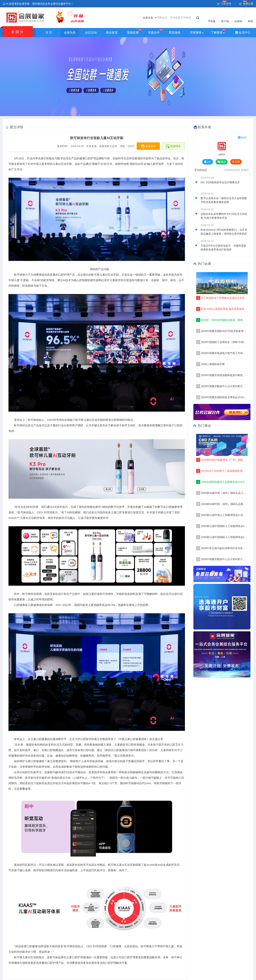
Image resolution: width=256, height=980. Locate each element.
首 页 (49, 32)
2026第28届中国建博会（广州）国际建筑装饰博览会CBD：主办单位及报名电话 (222, 460)
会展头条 (70, 32)
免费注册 (246, 4)
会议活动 (91, 32)
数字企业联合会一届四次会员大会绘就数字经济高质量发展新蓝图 (224, 200)
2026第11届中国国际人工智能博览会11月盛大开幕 (222, 537)
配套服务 (175, 32)
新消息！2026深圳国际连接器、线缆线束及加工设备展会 (222, 320)
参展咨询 (148, 146)
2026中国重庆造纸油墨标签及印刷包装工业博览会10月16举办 (222, 375)
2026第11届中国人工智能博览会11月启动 (222, 515)
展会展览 (112, 32)
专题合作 (154, 32)
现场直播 (133, 32)
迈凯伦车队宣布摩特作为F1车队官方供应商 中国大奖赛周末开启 (224, 216)
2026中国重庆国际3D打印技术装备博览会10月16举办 (222, 331)
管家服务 (196, 32)
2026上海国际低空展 (210, 364)
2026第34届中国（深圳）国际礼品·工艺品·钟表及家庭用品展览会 (222, 493)
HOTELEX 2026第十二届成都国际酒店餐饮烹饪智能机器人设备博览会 (222, 471)
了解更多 (217, 32)
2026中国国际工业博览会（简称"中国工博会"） (222, 342)
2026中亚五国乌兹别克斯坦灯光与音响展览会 (222, 548)
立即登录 (224, 4)
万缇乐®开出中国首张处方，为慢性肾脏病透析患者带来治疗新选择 (223, 248)
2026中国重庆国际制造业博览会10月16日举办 (222, 397)
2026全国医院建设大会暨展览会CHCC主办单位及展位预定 (222, 482)
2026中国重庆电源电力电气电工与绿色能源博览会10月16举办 (222, 353)
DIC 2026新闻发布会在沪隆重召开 (220, 182)
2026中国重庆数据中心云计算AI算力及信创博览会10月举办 (222, 386)
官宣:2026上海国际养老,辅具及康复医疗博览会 (222, 309)
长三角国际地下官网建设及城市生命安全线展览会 (222, 298)
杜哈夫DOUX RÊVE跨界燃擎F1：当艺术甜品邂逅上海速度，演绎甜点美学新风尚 (224, 232)
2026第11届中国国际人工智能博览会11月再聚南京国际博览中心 (222, 526)
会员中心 (243, 32)
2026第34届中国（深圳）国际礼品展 (220, 504)
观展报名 (173, 146)
